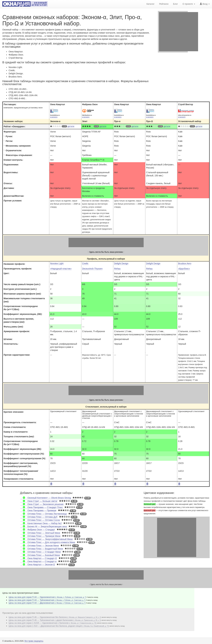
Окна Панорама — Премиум (38, 510)
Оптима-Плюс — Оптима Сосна (40, 520)
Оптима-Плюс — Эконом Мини (40, 546)
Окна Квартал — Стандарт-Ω (39, 558)
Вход (205, 4)
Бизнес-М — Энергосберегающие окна (44, 526)
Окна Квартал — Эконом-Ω (38, 565)
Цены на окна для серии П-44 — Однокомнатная (47, 597)
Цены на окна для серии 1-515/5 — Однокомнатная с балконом (53, 623)
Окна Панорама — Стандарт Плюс (42, 507)
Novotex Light (57, 263)
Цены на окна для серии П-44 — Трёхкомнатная (47, 600)
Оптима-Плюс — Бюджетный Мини (42, 549)
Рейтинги (164, 4)
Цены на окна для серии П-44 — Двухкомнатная (47, 603)
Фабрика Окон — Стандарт (38, 530)
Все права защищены (34, 641)
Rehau (117, 269)
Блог (175, 4)
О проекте (189, 4)
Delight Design (121, 263)
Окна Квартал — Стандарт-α (38, 561)
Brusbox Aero (185, 263)
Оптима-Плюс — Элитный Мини (40, 533)
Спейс (85, 263)
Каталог (150, 4)
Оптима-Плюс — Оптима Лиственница (44, 514)
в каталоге (54, 117)
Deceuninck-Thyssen (92, 269)
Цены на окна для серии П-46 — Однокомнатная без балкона (55, 617)
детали (71, 126)
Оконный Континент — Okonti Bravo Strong (46, 498)
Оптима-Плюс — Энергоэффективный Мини (47, 539)
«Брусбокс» (184, 269)
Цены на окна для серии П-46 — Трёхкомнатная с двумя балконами (55, 620)
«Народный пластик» (61, 269)
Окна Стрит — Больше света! (39, 501)
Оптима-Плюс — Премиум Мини (40, 536)
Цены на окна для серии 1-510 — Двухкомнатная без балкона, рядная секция (59, 626)
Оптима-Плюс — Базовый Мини (40, 555)
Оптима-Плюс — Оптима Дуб (39, 517)
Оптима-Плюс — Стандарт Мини (41, 552)
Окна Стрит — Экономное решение (42, 504)
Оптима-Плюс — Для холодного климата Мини (48, 542)
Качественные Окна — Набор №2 (41, 523)
